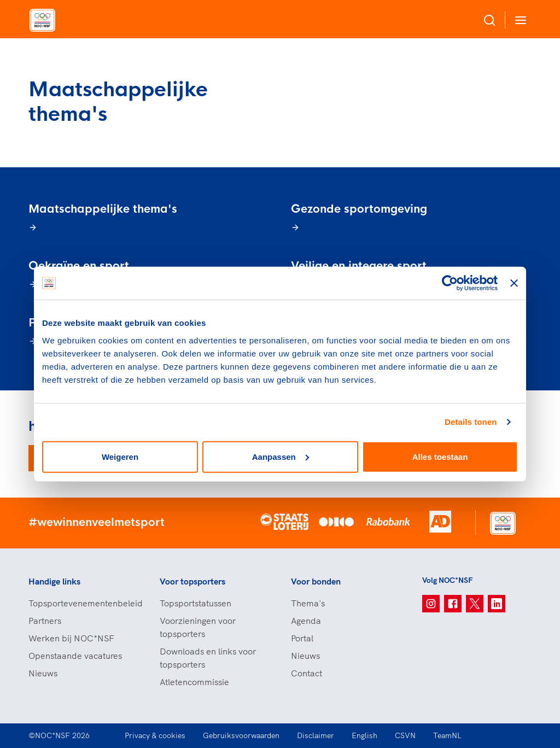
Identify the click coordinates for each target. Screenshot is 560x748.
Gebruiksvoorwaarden (241, 735)
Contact (307, 673)
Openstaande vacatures (75, 656)
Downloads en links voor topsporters (208, 658)
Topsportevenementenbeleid (83, 603)
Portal (302, 638)
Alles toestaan (440, 456)
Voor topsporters (192, 581)
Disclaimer (316, 735)
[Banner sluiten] (514, 283)
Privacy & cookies (155, 735)
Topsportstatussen (196, 603)
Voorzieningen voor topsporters (198, 627)
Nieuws (43, 673)
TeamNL (447, 735)
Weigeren (120, 456)
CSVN (405, 735)
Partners (45, 621)
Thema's (308, 603)
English (364, 735)
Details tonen (471, 422)
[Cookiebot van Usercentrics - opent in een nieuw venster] (450, 283)
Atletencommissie (194, 682)
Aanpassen (281, 456)
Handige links (54, 581)
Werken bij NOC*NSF (71, 638)
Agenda (306, 621)
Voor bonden (316, 581)
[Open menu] (518, 20)
